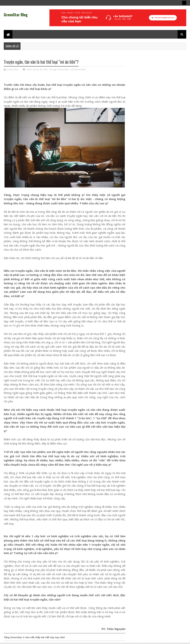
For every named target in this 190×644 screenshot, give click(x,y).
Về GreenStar (78, 69)
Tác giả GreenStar (59, 69)
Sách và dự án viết (37, 69)
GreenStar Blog (16, 15)
